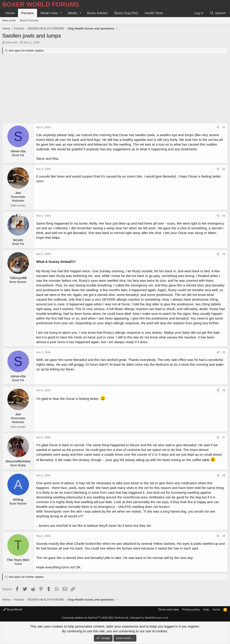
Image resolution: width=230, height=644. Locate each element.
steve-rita (12, 42)
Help (206, 609)
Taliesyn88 (18, 278)
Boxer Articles (97, 13)
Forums (28, 13)
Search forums (29, 20)
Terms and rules (168, 609)
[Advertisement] (115, 89)
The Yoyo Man (18, 560)
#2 (224, 169)
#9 (224, 536)
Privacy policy (191, 609)
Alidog (18, 499)
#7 (224, 437)
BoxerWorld (13, 609)
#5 (224, 352)
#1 (224, 127)
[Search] (218, 13)
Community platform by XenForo (95, 618)
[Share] (218, 127)
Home (10, 13)
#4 (224, 254)
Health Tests (154, 13)
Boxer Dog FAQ (126, 13)
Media (72, 13)
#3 (224, 216)
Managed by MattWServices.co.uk (149, 618)
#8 (224, 475)
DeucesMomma (18, 461)
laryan (18, 240)
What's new (49, 13)
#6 (224, 390)
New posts (9, 20)
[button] (61, 13)
